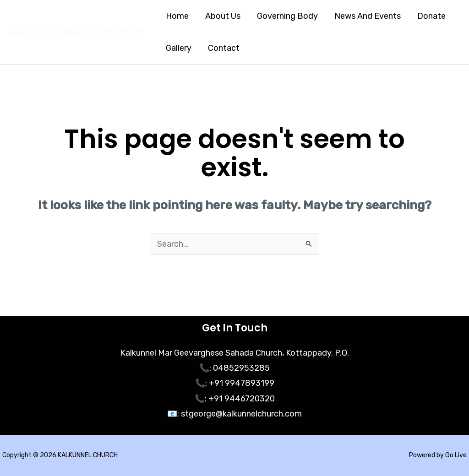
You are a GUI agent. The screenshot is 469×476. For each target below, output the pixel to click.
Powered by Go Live (438, 455)
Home (177, 16)
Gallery (179, 48)
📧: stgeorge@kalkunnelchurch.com (234, 414)
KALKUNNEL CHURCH (85, 32)
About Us (223, 16)
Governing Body (287, 16)
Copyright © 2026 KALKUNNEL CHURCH (60, 455)
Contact (224, 48)
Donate (431, 16)
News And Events (368, 16)
